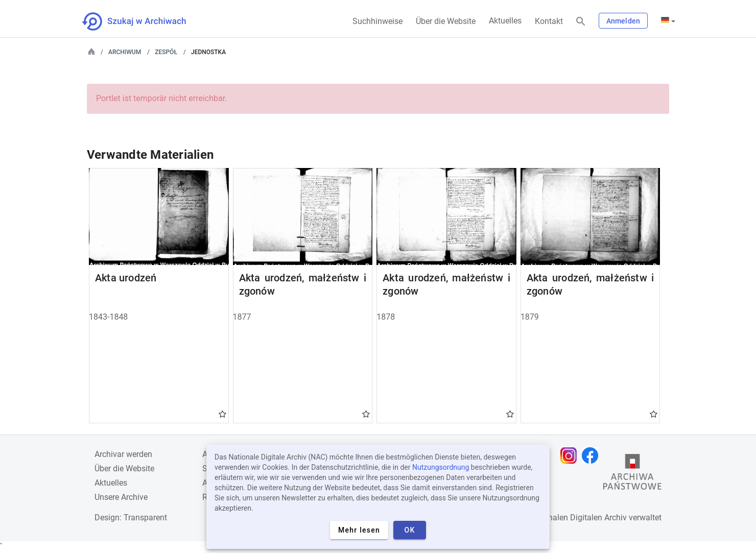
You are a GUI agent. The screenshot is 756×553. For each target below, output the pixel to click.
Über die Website (446, 21)
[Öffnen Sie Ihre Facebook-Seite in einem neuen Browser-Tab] (593, 455)
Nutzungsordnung (441, 467)
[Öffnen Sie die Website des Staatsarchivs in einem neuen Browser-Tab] (632, 474)
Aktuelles (505, 21)
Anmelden (623, 21)
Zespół (166, 52)
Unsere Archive (121, 497)
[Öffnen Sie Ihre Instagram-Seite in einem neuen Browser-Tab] (571, 455)
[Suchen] (581, 22)
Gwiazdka (222, 414)
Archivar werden (123, 454)
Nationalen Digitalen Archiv (578, 518)
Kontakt (549, 21)
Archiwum (125, 52)
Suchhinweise (377, 21)
